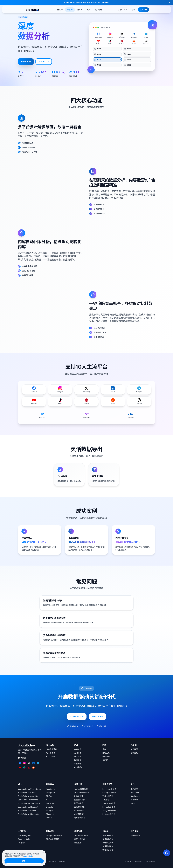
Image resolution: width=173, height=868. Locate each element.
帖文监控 (78, 843)
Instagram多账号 (109, 792)
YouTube (50, 803)
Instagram (50, 792)
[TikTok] (24, 768)
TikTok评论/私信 (81, 835)
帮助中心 (106, 756)
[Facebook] (20, 763)
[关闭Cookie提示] (43, 853)
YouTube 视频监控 (82, 792)
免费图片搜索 (80, 800)
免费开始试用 (77, 718)
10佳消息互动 (108, 839)
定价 (89, 10)
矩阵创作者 (51, 753)
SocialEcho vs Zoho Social (29, 803)
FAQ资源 (21, 843)
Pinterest (50, 814)
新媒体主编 (135, 835)
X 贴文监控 (79, 796)
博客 (104, 749)
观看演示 (44, 62)
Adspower (135, 792)
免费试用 (26, 62)
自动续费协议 (150, 861)
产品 (70, 10)
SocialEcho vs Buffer (27, 792)
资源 (80, 10)
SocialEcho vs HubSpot (28, 807)
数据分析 (78, 760)
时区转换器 (79, 803)
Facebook (50, 789)
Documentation (24, 839)
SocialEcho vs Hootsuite (28, 814)
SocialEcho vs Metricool (28, 800)
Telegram (50, 811)
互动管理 (78, 753)
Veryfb (133, 803)
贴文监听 (78, 756)
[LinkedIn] (33, 763)
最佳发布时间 (80, 807)
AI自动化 (78, 764)
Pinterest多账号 (109, 814)
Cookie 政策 (28, 856)
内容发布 (78, 749)
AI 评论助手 (79, 811)
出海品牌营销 (51, 749)
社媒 (60, 10)
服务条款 (138, 861)
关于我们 (134, 749)
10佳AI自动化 (108, 850)
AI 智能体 (78, 767)
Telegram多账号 (109, 811)
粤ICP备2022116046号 (57, 861)
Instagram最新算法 (54, 835)
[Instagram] (24, 763)
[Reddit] (33, 768)
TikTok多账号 (108, 796)
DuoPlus (134, 800)
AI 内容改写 (79, 814)
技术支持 (134, 753)
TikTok (49, 796)
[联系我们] (167, 853)
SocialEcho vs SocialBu (28, 796)
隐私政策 (128, 861)
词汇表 (105, 760)
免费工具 (106, 753)
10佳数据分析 (108, 843)
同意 (24, 861)
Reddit (49, 818)
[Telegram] (38, 763)
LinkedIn (50, 807)
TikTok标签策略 (53, 839)
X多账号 (106, 800)
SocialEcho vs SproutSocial (30, 789)
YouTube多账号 (109, 803)
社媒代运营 (51, 756)
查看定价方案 (98, 718)
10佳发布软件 (108, 835)
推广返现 (98, 10)
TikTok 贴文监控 (81, 789)
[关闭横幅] (169, 3)
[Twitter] (29, 763)
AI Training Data (25, 835)
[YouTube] (20, 768)
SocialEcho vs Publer (27, 811)
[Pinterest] (29, 768)
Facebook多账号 (109, 789)
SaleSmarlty (136, 796)
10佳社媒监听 (108, 846)
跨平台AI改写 (80, 818)
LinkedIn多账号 (109, 807)
